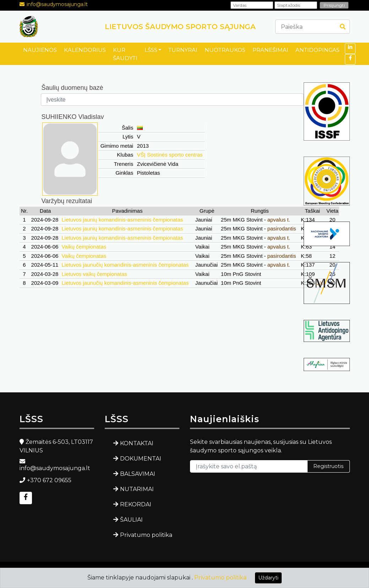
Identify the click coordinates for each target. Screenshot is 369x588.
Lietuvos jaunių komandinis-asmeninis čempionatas (123, 220)
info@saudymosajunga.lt (57, 4)
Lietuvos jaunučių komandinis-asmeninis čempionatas (125, 265)
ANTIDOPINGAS (318, 50)
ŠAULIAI (131, 520)
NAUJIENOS (40, 50)
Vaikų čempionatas (84, 247)
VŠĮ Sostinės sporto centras (170, 155)
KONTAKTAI (137, 443)
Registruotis (328, 466)
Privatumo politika (146, 535)
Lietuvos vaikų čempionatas (94, 274)
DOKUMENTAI (141, 459)
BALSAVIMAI (138, 474)
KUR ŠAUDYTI (125, 54)
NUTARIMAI (137, 489)
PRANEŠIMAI (270, 50)
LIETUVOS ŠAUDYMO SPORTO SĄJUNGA (180, 27)
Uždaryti (268, 578)
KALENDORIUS (85, 50)
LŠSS (151, 50)
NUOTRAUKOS (225, 50)
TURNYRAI (183, 50)
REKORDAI (136, 504)
